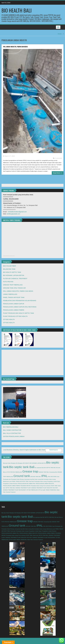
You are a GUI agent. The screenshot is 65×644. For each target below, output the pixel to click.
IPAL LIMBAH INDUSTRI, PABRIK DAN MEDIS (15, 47)
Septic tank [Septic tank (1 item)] (36, 535)
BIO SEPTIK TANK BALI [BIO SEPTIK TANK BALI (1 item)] (50, 468)
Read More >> (58, 173)
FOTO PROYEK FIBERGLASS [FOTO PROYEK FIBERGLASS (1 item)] (15, 472)
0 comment (57, 158)
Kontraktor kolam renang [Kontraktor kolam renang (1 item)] (50, 479)
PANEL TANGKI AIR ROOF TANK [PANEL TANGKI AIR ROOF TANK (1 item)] (20, 481)
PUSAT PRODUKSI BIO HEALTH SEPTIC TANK (19, 313)
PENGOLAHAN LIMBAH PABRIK (14, 310)
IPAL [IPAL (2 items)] (44, 476)
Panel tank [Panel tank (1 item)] (31, 481)
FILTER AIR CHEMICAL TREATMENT (15, 279)
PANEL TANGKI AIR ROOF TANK (14, 297)
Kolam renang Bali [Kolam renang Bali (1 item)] (39, 479)
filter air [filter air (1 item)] (5, 472)
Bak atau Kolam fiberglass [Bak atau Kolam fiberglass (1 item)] (9, 463)
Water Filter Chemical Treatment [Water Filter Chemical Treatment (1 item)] (35, 540)
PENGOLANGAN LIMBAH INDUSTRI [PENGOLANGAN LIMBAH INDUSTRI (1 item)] (45, 484)
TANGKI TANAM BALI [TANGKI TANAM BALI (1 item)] (51, 490)
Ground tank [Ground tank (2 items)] (22, 476)
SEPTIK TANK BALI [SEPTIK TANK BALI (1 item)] (10, 488)
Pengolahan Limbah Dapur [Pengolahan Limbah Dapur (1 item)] (54, 481)
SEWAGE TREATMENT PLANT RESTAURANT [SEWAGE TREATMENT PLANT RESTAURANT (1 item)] (15, 490)
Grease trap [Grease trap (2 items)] (30, 471)
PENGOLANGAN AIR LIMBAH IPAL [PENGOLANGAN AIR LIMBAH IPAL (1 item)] (27, 484)
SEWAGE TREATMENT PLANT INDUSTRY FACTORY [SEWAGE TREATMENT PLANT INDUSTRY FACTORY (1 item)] (45, 488)
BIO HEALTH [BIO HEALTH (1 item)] (26, 463)
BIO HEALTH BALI (17, 10)
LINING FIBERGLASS (10, 294)
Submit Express (54, 450)
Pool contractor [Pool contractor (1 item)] (47, 486)
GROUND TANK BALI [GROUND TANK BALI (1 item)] (36, 477)
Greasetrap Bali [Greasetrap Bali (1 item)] (53, 472)
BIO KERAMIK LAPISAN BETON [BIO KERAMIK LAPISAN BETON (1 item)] (38, 463)
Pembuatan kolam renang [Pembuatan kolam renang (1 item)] (41, 481)
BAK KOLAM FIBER (9, 266)
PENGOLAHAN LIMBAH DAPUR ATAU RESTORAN (20, 307)
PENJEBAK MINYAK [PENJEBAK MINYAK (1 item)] (25, 486)
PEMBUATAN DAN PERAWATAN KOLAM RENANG (20, 301)
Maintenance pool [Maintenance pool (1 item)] (7, 481)
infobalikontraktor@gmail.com (17, 212)
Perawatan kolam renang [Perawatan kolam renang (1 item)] (37, 486)
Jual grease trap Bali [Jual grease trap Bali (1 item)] (29, 479)
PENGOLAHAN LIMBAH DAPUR (14, 304)
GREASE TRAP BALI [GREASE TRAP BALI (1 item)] (44, 472)
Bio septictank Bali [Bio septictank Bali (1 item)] (39, 468)
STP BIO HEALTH (9, 319)
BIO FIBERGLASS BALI (11, 427)
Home (60, 34)
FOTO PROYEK (8, 282)
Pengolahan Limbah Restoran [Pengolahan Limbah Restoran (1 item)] (10, 484)
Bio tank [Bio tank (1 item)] (58, 468)
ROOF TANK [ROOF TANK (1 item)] (54, 486)
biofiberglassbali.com (13, 214)
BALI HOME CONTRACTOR (12, 430)
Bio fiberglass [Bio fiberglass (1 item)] (19, 463)
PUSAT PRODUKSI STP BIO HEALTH (15, 316)
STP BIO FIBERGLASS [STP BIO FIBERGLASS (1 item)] (32, 490)
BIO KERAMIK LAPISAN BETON (14, 275)
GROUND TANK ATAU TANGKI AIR (14, 288)
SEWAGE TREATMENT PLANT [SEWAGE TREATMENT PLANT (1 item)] (23, 488)
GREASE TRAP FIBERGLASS (13, 285)
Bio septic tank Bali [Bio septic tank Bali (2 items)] (22, 467)
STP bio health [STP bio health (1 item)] (42, 490)
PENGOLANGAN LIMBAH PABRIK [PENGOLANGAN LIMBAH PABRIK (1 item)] (12, 486)
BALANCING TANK (9, 269)
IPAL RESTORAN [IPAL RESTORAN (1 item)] (52, 477)
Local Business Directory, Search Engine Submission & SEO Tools (24, 450)
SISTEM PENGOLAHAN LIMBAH (14, 436)
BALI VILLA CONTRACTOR (12, 433)
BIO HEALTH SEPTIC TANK (12, 272)
